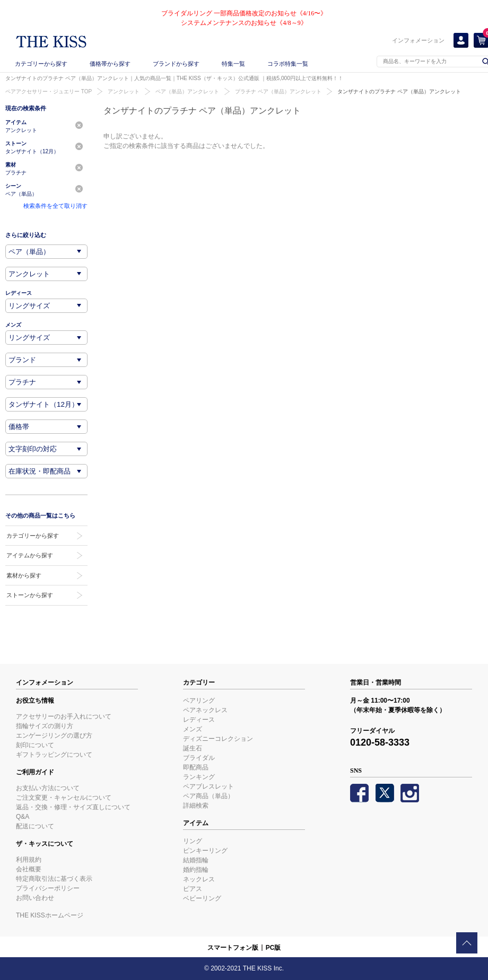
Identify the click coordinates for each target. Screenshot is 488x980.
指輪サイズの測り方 (45, 726)
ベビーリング (202, 898)
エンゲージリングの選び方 (54, 736)
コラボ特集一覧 (288, 64)
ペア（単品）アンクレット (187, 91)
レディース (199, 720)
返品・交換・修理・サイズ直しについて (73, 807)
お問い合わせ (35, 898)
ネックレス (199, 879)
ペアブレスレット (208, 786)
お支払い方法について (48, 788)
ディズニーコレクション (218, 739)
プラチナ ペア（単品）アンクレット (278, 91)
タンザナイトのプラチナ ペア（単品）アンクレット (399, 91)
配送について (35, 826)
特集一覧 (233, 64)
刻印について (35, 745)
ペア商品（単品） (208, 796)
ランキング (199, 777)
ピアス (193, 889)
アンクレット (124, 91)
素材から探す (24, 575)
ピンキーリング (205, 851)
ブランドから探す (176, 64)
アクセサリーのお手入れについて (64, 716)
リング (193, 841)
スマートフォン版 (233, 948)
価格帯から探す (110, 64)
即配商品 (196, 767)
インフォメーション (418, 40)
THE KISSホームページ (50, 915)
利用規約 (29, 860)
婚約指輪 (196, 870)
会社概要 (29, 869)
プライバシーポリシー (48, 888)
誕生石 (193, 748)
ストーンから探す (30, 595)
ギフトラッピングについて (54, 755)
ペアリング (199, 701)
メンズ (193, 729)
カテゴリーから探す (41, 64)
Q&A (23, 817)
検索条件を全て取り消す (55, 206)
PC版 (273, 948)
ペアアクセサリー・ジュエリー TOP (49, 91)
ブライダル (199, 758)
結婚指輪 (196, 860)
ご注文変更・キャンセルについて (64, 798)
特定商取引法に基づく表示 (54, 879)
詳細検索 (196, 806)
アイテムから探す (30, 555)
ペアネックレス (205, 710)
